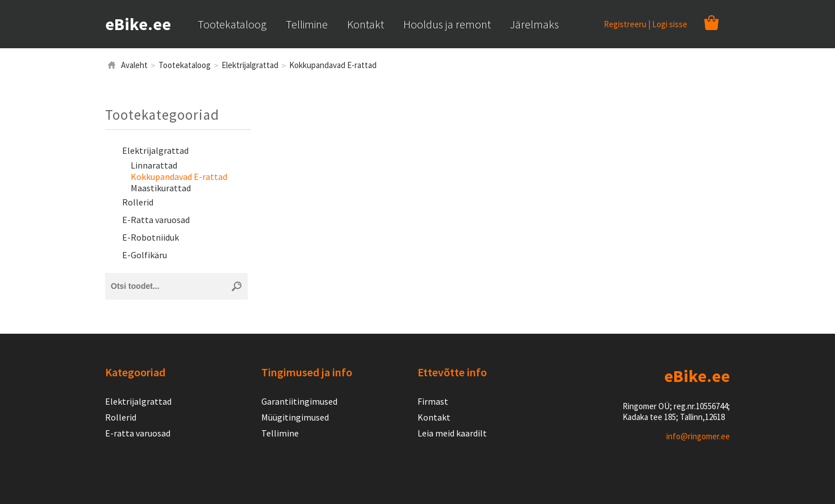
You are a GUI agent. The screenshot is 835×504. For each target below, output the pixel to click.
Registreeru (625, 24)
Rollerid (138, 202)
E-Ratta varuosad (156, 220)
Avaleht (134, 65)
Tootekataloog (185, 65)
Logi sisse (670, 24)
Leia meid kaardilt (452, 433)
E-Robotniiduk (151, 237)
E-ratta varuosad (138, 433)
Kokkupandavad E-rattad (333, 65)
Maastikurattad (161, 188)
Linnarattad (154, 165)
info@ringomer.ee (698, 436)
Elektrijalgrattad (250, 65)
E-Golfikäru (145, 255)
